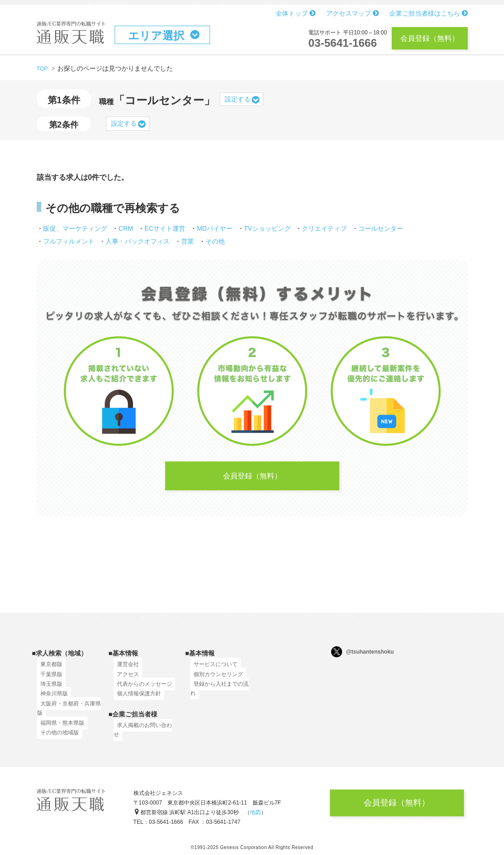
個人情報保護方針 (136, 699)
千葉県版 (48, 679)
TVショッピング (267, 228)
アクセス (125, 679)
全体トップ (296, 13)
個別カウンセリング (215, 679)
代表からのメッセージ (141, 689)
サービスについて (212, 670)
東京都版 (48, 670)
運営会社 (125, 670)
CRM (126, 228)
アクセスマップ (352, 13)
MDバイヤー (215, 228)
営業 (188, 241)
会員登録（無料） (430, 38)
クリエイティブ (324, 228)
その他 (215, 241)
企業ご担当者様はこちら (429, 13)
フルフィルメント (69, 241)
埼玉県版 (48, 689)
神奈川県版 (51, 699)
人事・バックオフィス (138, 241)
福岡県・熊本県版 (59, 728)
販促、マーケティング (75, 228)
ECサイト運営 (165, 228)
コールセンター (381, 228)
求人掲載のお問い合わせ (144, 730)
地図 (255, 816)
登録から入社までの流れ (221, 689)
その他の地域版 (56, 738)
